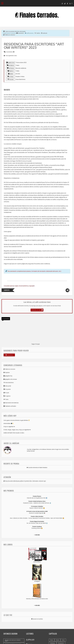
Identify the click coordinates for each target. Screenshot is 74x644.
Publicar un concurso (9, 369)
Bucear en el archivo (37, 619)
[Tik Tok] (65, 4)
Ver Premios (10, 68)
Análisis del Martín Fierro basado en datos (14, 433)
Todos (6, 399)
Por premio (7, 389)
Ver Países (11, 77)
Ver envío (11, 79)
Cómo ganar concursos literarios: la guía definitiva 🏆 (17, 420)
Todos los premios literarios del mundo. (15, 31)
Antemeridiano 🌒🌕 (9, 423)
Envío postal (7, 386)
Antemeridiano (37, 562)
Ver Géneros (10, 65)
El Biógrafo (37, 581)
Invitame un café (37, 310)
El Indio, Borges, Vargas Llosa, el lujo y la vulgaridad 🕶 (17, 430)
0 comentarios (9, 52)
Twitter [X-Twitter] (37, 33)
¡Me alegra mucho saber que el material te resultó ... (13, 640)
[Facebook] (67, 4)
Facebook (44, 33)
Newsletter (20, 33)
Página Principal (36, 344)
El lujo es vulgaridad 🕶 (9, 427)
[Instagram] (62, 4)
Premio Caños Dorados (37, 516)
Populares (7, 372)
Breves (52, 640)
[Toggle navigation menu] (2, 3)
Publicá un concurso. (9, 35)
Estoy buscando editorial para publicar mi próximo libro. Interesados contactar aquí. (25, 481)
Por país (6, 393)
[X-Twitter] (70, 4)
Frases (63, 640)
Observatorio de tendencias (11, 403)
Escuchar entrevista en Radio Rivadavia (37, 467)
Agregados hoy (8, 376)
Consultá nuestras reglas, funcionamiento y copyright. (19, 286)
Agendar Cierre (10, 62)
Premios (57, 640)
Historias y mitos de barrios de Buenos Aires (37, 599)
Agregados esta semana (10, 379)
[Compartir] (67, 290)
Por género (7, 396)
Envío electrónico (9, 383)
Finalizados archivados (10, 406)
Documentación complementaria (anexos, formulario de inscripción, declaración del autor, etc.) (34, 271)
